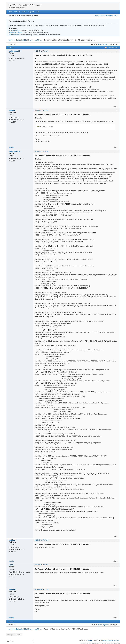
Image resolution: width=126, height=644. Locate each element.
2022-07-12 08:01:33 (41, 110)
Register (31, 12)
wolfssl (18, 635)
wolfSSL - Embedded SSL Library (25, 5)
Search (24, 12)
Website (11, 148)
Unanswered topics (111, 15)
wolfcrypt (10, 635)
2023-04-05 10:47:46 (41, 590)
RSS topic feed (113, 48)
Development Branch (16, 33)
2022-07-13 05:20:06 (41, 152)
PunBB (90, 640)
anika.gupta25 (14, 51)
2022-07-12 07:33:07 (41, 51)
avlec (11, 565)
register (105, 44)
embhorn (12, 110)
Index (10, 12)
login (99, 44)
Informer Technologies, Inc (111, 640)
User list (17, 12)
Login (38, 12)
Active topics (99, 15)
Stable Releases (14, 30)
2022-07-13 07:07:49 (41, 540)
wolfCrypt (38, 40)
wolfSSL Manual (14, 35)
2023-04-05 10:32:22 (41, 565)
